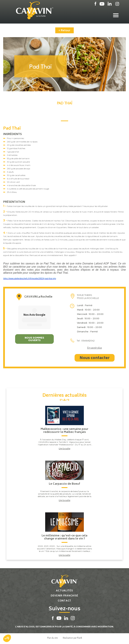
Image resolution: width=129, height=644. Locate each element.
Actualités (64, 591)
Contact (64, 601)
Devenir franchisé (64, 596)
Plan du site (52, 638)
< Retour (64, 31)
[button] (7, 638)
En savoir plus (95, 348)
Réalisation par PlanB (72, 638)
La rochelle (41, 16)
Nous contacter (95, 358)
